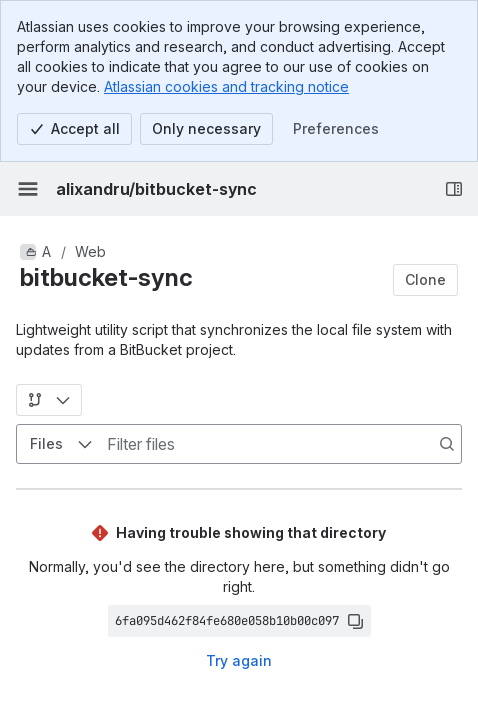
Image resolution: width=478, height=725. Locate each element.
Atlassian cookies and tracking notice (226, 86)
